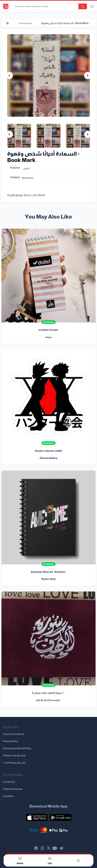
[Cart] (50, 858)
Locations (8, 796)
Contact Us (9, 782)
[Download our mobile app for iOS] (37, 817)
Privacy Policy (10, 741)
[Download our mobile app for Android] (61, 817)
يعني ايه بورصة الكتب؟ (14, 763)
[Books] (20, 858)
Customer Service (13, 789)
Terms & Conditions (13, 734)
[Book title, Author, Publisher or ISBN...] (46, 6)
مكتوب (26, 168)
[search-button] (83, 6)
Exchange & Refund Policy (17, 748)
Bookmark (28, 178)
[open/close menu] (92, 6)
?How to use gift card (14, 755)
